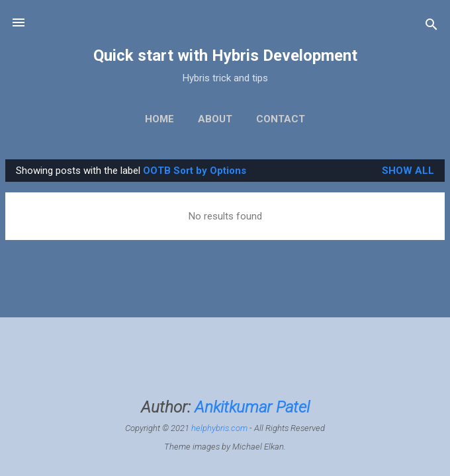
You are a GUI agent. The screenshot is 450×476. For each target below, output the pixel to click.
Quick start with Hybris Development (225, 56)
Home (159, 119)
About (215, 119)
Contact (281, 119)
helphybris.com (219, 428)
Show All (408, 171)
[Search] (431, 27)
